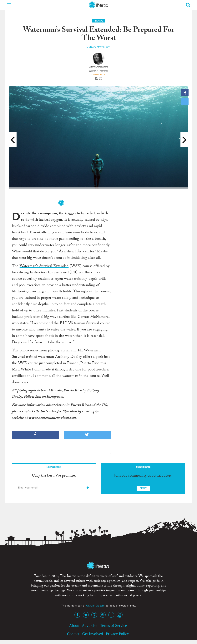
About (74, 626)
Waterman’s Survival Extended (44, 266)
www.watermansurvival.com (52, 418)
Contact (73, 634)
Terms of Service (114, 626)
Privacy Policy (117, 634)
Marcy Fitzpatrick (98, 67)
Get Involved (93, 634)
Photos (98, 21)
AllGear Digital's (95, 606)
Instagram (55, 397)
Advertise (89, 626)
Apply (143, 488)
